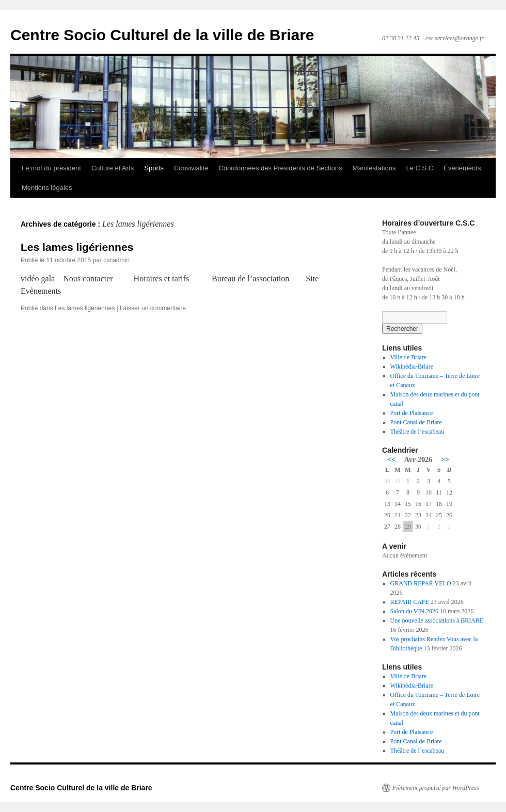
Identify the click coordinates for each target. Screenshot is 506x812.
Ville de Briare (409, 357)
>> (445, 459)
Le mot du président (51, 168)
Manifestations (374, 168)
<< (391, 459)
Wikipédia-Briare (412, 367)
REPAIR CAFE (410, 602)
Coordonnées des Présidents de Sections (280, 168)
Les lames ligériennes (77, 247)
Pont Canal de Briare (416, 422)
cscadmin (116, 260)
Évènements (462, 168)
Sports (154, 168)
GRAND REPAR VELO (421, 583)
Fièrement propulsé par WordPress (436, 788)
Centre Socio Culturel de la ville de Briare (162, 35)
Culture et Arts (113, 168)
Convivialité (191, 168)
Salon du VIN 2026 (414, 611)
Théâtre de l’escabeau (417, 432)
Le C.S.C (420, 168)
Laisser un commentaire (153, 308)
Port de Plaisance (412, 413)
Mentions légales (47, 188)
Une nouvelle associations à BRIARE (437, 620)
